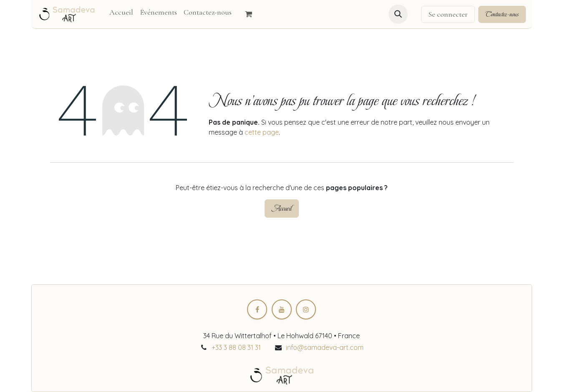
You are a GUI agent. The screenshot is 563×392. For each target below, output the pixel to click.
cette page (262, 132)
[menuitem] (121, 12)
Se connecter (448, 14)
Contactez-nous (502, 14)
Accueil (282, 208)
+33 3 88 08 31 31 (236, 347)
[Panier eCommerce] (252, 14)
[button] (398, 14)
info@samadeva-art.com (325, 347)
